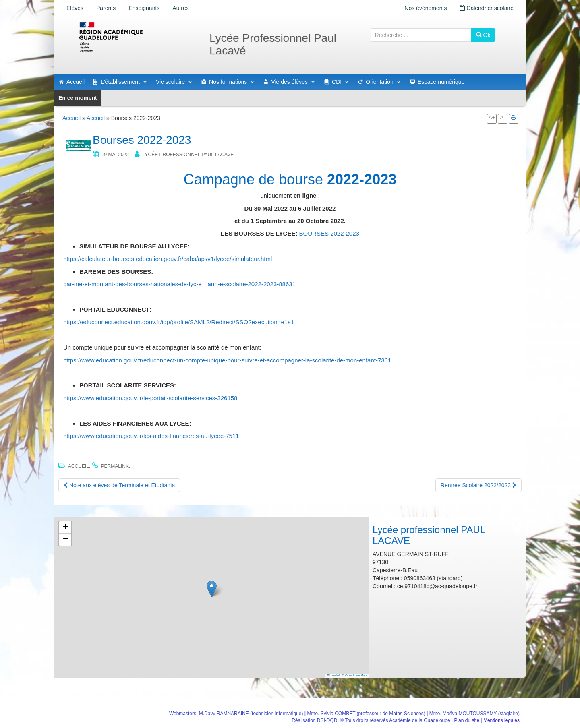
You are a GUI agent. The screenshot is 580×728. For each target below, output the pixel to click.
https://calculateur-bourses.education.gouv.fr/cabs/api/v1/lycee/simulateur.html (168, 259)
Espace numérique (441, 82)
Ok (483, 35)
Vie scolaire (174, 82)
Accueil (76, 82)
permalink (115, 466)
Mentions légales (501, 720)
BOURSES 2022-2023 (329, 233)
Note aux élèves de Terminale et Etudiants (119, 485)
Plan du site (467, 720)
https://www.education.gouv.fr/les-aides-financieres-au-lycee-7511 (151, 436)
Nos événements (426, 8)
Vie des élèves (293, 82)
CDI (341, 82)
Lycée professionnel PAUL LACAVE (188, 155)
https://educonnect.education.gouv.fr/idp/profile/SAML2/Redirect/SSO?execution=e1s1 (179, 322)
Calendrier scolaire (487, 8)
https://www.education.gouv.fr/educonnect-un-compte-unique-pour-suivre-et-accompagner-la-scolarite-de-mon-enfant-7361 (227, 360)
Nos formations (232, 82)
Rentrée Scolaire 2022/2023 (478, 485)
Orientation (383, 82)
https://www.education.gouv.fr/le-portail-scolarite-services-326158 (150, 398)
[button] (212, 589)
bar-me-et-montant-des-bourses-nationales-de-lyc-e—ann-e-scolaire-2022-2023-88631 (179, 284)
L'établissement (124, 82)
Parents (106, 8)
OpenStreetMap (356, 675)
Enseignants (144, 8)
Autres (180, 8)
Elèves (75, 8)
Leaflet (333, 675)
